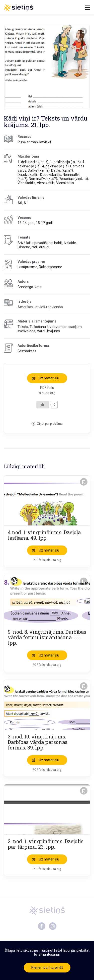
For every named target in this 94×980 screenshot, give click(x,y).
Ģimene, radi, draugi (33, 247)
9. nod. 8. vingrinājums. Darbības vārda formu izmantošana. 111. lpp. (47, 637)
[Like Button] (43, 405)
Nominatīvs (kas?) (43, 179)
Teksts (23, 327)
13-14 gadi (26, 223)
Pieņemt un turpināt (47, 967)
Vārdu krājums (48, 331)
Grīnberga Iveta (30, 287)
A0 (20, 203)
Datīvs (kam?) (39, 170)
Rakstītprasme (51, 267)
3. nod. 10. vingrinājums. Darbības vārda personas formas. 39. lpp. (38, 742)
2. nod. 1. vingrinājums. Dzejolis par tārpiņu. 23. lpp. (46, 844)
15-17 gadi (44, 223)
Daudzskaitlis (28, 175)
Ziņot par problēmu (50, 424)
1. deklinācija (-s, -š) (33, 162)
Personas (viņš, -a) (73, 179)
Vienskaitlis (26, 183)
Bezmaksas (27, 351)
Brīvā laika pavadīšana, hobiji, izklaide (47, 243)
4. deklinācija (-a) (55, 166)
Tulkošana (38, 327)
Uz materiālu (49, 378)
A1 (26, 203)
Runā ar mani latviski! (34, 142)
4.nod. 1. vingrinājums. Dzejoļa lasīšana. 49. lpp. (44, 535)
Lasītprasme (27, 267)
